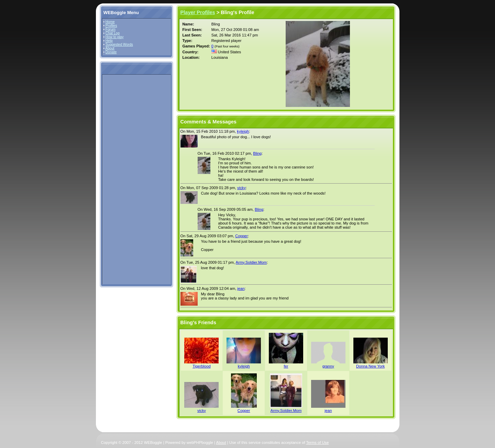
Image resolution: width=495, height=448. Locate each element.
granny (328, 366)
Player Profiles (198, 12)
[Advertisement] (124, 179)
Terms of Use (318, 442)
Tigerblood (201, 366)
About (110, 48)
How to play (115, 37)
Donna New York (370, 366)
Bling (257, 153)
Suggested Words (119, 45)
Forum (111, 29)
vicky (241, 188)
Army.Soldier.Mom (251, 262)
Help (109, 41)
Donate (111, 52)
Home (110, 22)
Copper (241, 236)
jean (241, 288)
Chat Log (113, 33)
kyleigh (243, 131)
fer (286, 366)
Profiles (111, 26)
